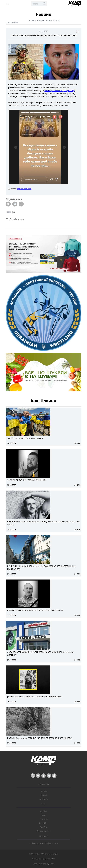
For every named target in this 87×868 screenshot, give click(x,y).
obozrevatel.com (24, 189)
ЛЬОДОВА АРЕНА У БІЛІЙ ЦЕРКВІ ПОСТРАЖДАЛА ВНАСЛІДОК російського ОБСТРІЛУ (40, 654)
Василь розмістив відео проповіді (60, 91)
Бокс (44, 815)
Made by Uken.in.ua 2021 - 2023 (43, 859)
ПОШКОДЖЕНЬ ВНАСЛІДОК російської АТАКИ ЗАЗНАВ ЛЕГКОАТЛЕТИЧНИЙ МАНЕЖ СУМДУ (41, 568)
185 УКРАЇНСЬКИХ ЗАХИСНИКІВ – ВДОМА (25, 439)
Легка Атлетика (44, 831)
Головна (32, 20)
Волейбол (44, 823)
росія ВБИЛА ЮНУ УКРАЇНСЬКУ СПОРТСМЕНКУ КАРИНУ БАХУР (35, 697)
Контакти (43, 799)
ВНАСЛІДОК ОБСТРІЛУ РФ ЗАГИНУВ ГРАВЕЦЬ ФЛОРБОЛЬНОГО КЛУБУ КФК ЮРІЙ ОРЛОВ (43, 523)
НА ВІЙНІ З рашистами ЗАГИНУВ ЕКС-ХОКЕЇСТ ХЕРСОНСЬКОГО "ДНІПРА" (40, 738)
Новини (41, 20)
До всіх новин (17, 219)
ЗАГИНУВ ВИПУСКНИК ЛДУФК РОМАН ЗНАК (27, 480)
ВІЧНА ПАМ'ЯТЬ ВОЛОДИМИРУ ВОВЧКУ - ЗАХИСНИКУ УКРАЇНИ (35, 611)
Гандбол (43, 827)
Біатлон (44, 819)
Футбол (43, 811)
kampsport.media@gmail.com (45, 843)
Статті (56, 20)
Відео (49, 20)
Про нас (44, 795)
